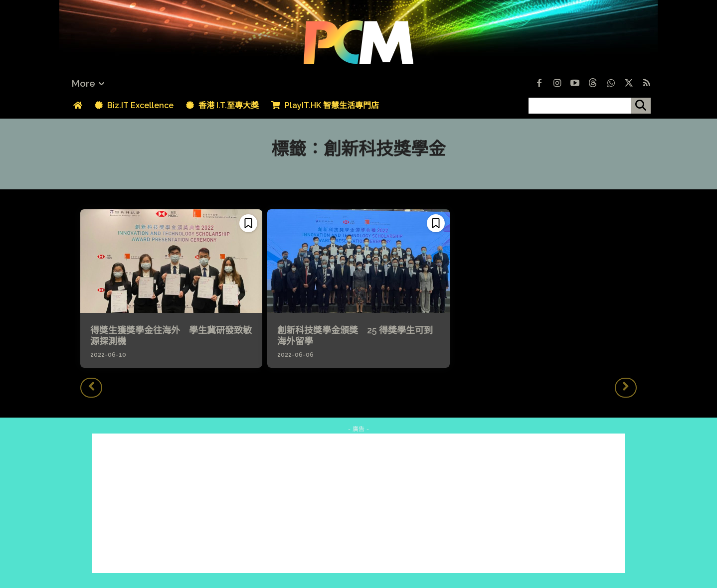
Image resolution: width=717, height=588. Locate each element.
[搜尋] (641, 106)
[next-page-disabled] (626, 388)
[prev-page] (91, 388)
